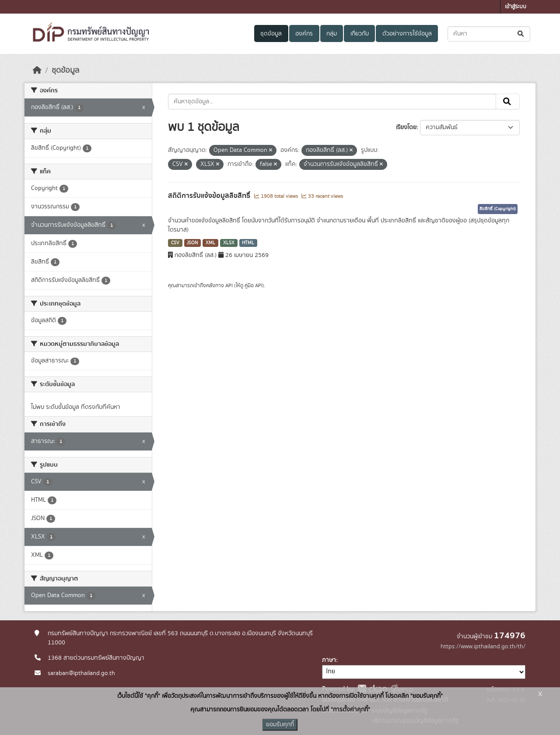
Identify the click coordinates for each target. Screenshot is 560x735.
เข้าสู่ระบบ (516, 7)
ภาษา (329, 660)
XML (210, 243)
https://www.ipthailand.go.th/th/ (483, 647)
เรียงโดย (406, 127)
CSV (175, 243)
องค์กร (304, 34)
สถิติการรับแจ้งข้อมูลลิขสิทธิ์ (210, 196)
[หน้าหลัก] (37, 70)
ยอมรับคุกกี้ (280, 724)
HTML (248, 243)
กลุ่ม (332, 34)
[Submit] (521, 34)
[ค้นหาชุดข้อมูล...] (489, 34)
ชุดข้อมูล (271, 34)
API (229, 285)
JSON (192, 243)
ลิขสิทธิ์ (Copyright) (498, 209)
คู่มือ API (254, 285)
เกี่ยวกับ (360, 34)
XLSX (229, 243)
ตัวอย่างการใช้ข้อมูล (407, 34)
